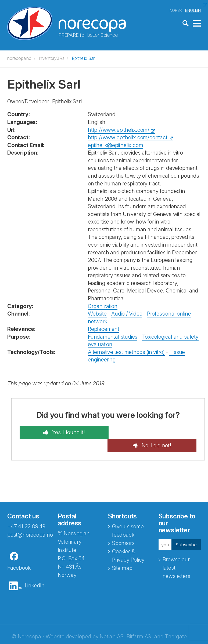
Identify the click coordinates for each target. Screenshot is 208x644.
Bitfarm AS (139, 623)
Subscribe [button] (185, 531)
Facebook (19, 555)
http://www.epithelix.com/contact (128, 137)
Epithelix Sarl (84, 58)
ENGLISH (193, 10)
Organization (103, 306)
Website (97, 314)
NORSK (176, 10)
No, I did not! (158, 432)
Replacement (104, 329)
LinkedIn (35, 572)
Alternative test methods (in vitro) (126, 352)
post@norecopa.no (30, 522)
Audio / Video (127, 314)
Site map (122, 555)
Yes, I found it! (66, 432)
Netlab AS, (112, 623)
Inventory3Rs (52, 58)
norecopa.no (19, 58)
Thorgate (176, 623)
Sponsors (123, 530)
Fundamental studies (113, 336)
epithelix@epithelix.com (115, 145)
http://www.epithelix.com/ (119, 130)
